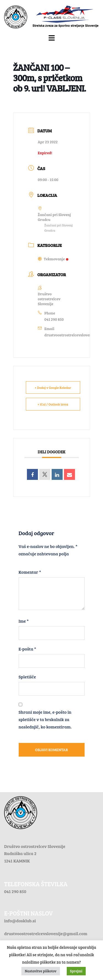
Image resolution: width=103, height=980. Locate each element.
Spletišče (27, 677)
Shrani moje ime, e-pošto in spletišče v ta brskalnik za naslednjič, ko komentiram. (45, 719)
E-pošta (27, 649)
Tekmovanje (53, 259)
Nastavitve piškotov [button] (41, 971)
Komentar (30, 572)
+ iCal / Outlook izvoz (53, 404)
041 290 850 (54, 319)
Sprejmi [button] (76, 971)
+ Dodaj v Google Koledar (53, 387)
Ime (24, 621)
